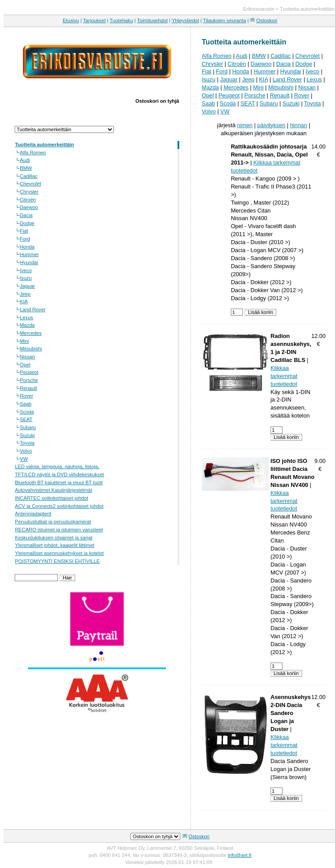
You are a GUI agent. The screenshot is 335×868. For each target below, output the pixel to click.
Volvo (26, 451)
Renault (29, 388)
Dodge (27, 223)
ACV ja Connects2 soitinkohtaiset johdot (59, 506)
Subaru (28, 427)
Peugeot (29, 372)
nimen (245, 125)
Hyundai (29, 262)
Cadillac (29, 176)
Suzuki (28, 435)
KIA (24, 301)
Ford (25, 239)
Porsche (29, 380)
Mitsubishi (31, 349)
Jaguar (28, 286)
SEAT (26, 419)
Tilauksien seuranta (224, 20)
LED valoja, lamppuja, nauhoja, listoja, (57, 466)
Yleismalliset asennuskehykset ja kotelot (60, 553)
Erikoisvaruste (258, 9)
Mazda (28, 325)
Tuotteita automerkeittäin (307, 9)
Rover (27, 396)
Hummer (30, 254)
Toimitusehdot (152, 20)
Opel (25, 365)
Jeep (25, 294)
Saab (26, 404)
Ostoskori (267, 20)
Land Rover (33, 309)
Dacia (26, 215)
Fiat (24, 231)
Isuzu (26, 278)
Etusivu (71, 20)
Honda (27, 247)
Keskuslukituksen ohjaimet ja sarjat (54, 538)
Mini (25, 341)
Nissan (28, 357)
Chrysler (29, 192)
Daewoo (29, 207)
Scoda (27, 412)
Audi (25, 160)
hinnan (299, 125)
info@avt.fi (240, 855)
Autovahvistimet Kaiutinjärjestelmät (54, 490)
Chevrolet (31, 184)
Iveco (26, 270)
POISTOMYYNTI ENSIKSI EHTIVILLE (58, 561)
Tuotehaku (121, 20)
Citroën (28, 200)
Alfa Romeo (33, 153)
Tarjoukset (95, 20)
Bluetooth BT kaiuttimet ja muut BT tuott (59, 482)
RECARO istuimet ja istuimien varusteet (59, 530)
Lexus (27, 317)
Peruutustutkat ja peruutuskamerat (53, 522)
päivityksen (271, 125)
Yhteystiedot (186, 20)
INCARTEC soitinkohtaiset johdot (52, 498)
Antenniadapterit (33, 514)
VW (24, 459)
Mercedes (31, 333)
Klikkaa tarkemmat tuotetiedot (284, 376)
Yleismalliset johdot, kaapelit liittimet (55, 545)
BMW (26, 168)
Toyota (27, 443)
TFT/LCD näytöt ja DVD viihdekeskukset (60, 474)
